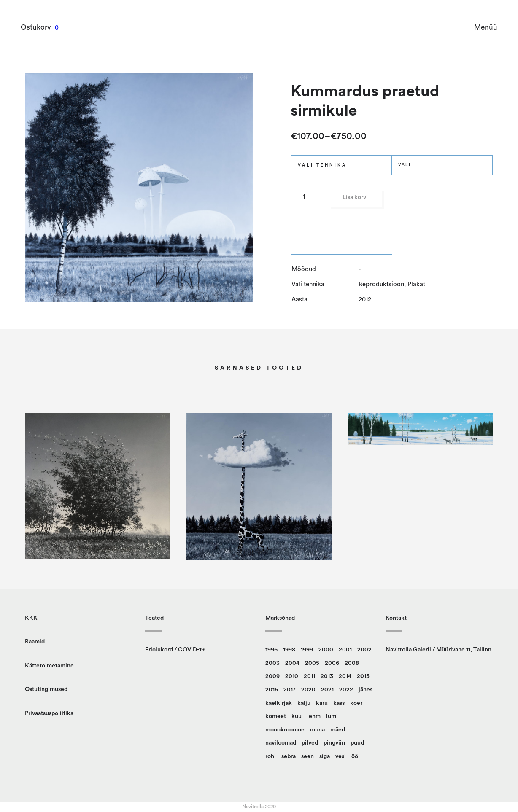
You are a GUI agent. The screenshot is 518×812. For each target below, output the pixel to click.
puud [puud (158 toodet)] (357, 743)
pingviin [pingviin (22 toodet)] (334, 743)
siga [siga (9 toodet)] (325, 756)
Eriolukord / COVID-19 (175, 650)
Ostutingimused (46, 689)
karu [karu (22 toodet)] (322, 703)
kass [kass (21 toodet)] (339, 703)
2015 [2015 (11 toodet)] (363, 676)
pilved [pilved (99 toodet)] (310, 743)
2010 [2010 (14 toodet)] (292, 676)
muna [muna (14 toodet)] (317, 730)
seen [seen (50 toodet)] (308, 756)
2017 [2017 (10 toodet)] (290, 690)
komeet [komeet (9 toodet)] (276, 716)
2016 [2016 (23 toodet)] (272, 690)
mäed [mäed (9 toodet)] (338, 730)
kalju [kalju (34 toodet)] (304, 703)
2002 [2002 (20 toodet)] (364, 650)
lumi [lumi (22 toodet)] (332, 716)
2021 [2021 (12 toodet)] (327, 690)
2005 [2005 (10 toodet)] (312, 663)
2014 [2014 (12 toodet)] (345, 676)
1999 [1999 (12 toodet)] (307, 650)
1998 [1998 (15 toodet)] (289, 650)
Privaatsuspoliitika (49, 713)
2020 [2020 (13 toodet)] (308, 690)
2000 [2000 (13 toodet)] (326, 650)
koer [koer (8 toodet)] (356, 703)
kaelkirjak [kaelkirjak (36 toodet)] (279, 703)
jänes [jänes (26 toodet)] (366, 690)
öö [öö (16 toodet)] (355, 756)
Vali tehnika (322, 165)
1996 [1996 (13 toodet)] (271, 650)
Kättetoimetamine (49, 666)
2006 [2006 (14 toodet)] (332, 663)
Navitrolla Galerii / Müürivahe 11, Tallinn (438, 650)
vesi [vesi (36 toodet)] (341, 756)
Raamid (35, 642)
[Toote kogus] (308, 197)
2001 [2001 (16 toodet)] (345, 650)
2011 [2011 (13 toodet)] (309, 676)
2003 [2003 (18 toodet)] (272, 663)
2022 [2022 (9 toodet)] (346, 690)
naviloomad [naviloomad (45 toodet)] (281, 743)
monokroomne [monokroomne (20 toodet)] (285, 730)
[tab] (341, 249)
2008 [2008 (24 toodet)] (352, 663)
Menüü (485, 27)
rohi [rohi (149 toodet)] (271, 756)
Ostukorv (36, 27)
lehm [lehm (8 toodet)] (314, 716)
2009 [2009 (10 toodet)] (272, 676)
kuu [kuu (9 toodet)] (297, 716)
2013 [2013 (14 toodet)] (327, 676)
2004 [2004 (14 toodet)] (292, 663)
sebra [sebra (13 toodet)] (289, 756)
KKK (31, 618)
